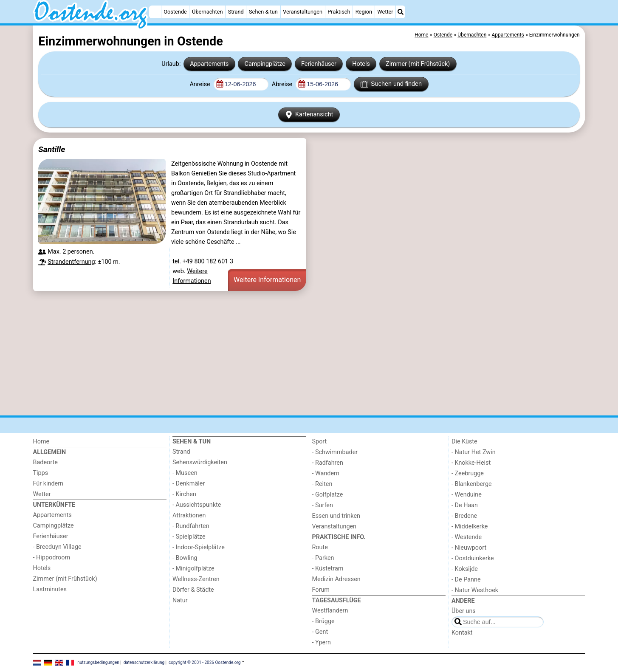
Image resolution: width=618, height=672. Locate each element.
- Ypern (322, 642)
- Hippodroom (52, 558)
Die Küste (464, 442)
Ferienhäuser (319, 64)
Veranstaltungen (303, 12)
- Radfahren (328, 463)
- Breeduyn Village (57, 547)
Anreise (200, 84)
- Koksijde (465, 569)
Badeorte (45, 462)
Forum (321, 590)
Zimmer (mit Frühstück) (418, 64)
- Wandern (326, 473)
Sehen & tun (263, 12)
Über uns (464, 611)
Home (41, 442)
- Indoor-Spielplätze (199, 547)
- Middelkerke (470, 527)
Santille (52, 149)
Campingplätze (265, 64)
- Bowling (185, 558)
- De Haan (465, 505)
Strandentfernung (71, 262)
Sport (320, 442)
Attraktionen (189, 515)
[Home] (155, 12)
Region (364, 12)
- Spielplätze (189, 537)
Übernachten (207, 12)
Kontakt (462, 633)
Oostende (175, 12)
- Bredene (464, 516)
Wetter (385, 12)
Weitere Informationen (267, 280)
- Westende (467, 537)
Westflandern (330, 611)
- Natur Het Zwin (474, 452)
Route (320, 547)
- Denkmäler (189, 484)
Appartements (209, 64)
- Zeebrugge (468, 473)
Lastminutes (50, 589)
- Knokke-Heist (471, 463)
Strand (236, 12)
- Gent (320, 632)
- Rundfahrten (191, 526)
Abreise (283, 84)
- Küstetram (328, 569)
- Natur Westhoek (475, 590)
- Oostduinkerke (473, 558)
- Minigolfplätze (193, 569)
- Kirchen (184, 494)
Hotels (361, 64)
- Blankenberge (472, 484)
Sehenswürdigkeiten (200, 462)
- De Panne (466, 580)
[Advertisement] (288, 353)
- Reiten (322, 484)
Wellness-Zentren (196, 579)
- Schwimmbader (335, 452)
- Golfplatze (328, 495)
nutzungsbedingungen (98, 662)
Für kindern (48, 484)
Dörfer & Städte (193, 590)
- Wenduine (467, 495)
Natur (180, 600)
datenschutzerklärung (144, 662)
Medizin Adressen (336, 579)
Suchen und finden (391, 84)
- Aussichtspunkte (197, 505)
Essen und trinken (336, 516)
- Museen (185, 473)
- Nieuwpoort (469, 548)
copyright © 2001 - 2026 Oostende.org (205, 662)
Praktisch (339, 12)
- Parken (323, 558)
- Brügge (323, 621)
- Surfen (323, 505)
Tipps (41, 473)
